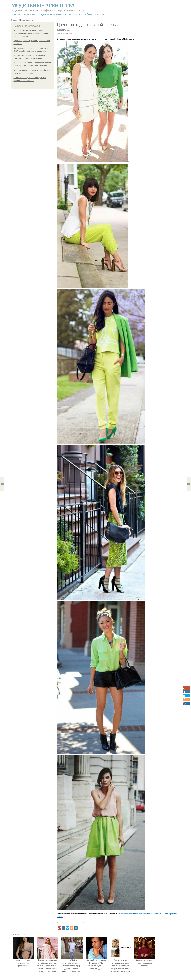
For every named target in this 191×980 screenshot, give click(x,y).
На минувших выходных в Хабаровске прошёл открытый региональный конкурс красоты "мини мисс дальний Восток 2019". (48, 966)
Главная (16, 14)
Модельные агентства (43, 5)
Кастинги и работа (81, 14)
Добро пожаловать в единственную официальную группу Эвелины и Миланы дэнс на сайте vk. (31, 33)
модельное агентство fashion (76, 923)
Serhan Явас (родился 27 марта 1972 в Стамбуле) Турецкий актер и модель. (96, 963)
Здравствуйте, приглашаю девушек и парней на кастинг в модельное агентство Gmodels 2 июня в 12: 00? (121, 966)
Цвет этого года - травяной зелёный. (88, 25)
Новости (29, 14)
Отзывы (100, 14)
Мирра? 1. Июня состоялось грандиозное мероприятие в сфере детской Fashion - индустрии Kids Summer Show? (72, 966)
